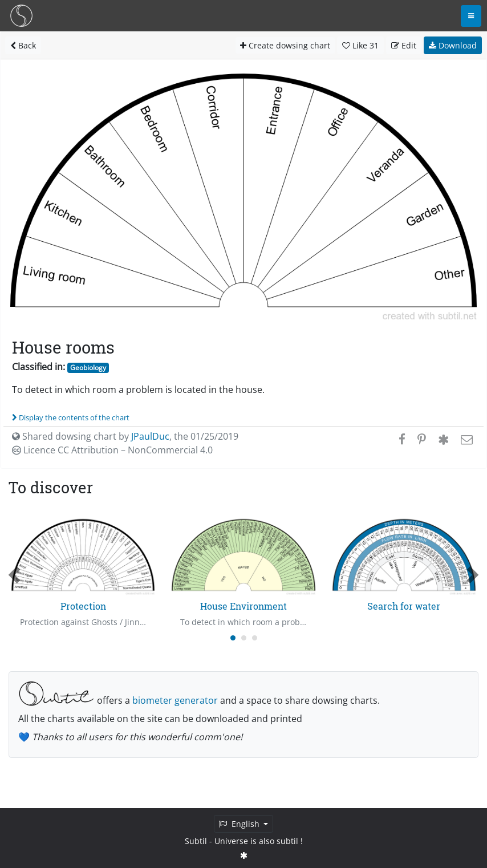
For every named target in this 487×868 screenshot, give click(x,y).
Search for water (404, 606)
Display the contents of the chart (71, 417)
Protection (83, 606)
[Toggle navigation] (471, 16)
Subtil (196, 841)
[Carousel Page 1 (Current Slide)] (233, 638)
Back (23, 45)
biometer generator (175, 700)
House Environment (243, 606)
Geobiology (88, 368)
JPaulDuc (150, 436)
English (240, 824)
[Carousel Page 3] (255, 638)
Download (453, 45)
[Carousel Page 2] (244, 638)
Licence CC (112, 450)
